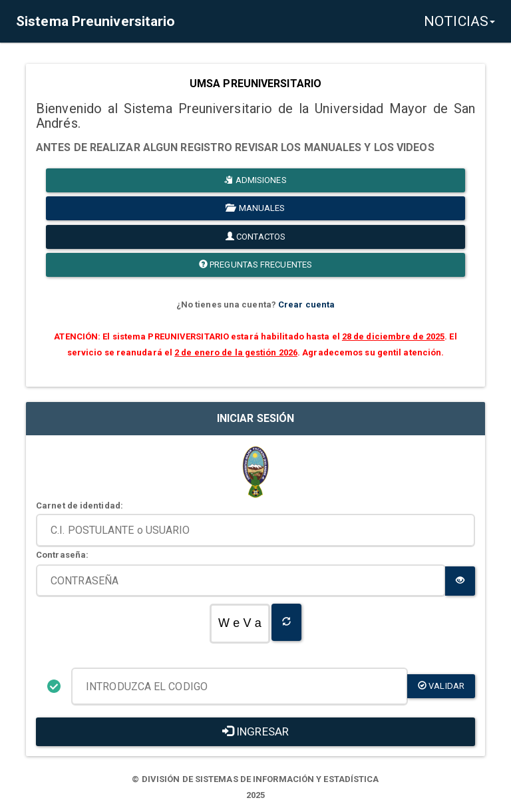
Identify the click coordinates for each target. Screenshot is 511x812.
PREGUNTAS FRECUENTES (255, 265)
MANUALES (255, 208)
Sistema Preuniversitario (95, 21)
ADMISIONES (255, 180)
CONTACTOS (255, 237)
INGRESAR (255, 731)
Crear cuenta (306, 304)
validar (441, 686)
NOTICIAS (459, 21)
